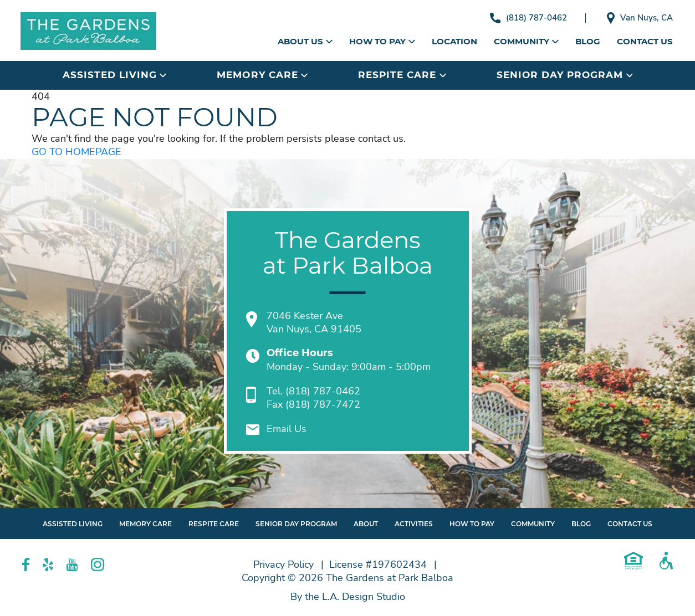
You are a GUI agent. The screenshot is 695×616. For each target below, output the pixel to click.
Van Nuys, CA (640, 18)
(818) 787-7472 (323, 404)
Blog (588, 41)
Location (454, 41)
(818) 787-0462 (528, 18)
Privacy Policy (283, 564)
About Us (305, 41)
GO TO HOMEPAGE (76, 152)
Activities (414, 524)
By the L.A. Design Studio (348, 597)
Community (526, 41)
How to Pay (382, 41)
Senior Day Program (564, 75)
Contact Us (645, 41)
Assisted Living (114, 75)
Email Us (287, 429)
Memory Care (262, 75)
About (366, 524)
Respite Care (402, 75)
